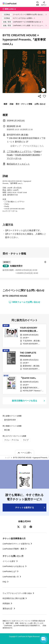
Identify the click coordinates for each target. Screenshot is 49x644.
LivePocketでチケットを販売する (16, 544)
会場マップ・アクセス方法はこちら (27, 146)
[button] (24, 268)
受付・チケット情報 (24, 104)
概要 (5, 104)
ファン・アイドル (11, 440)
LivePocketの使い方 (11, 577)
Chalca (37, 152)
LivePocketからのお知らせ (13, 566)
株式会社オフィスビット (18, 164)
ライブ (26, 440)
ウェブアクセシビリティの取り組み (17, 593)
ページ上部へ (26, 453)
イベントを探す (9, 561)
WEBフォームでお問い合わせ (24, 302)
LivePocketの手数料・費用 (13, 549)
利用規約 (6, 603)
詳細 (11, 104)
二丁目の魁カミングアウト (19, 152)
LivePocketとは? (9, 571)
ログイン (44, 5)
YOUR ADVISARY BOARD (27, 155)
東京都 (7, 430)
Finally (10, 155)
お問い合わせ (40, 104)
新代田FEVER (10, 420)
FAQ (4, 582)
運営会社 (8, 609)
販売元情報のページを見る (25, 401)
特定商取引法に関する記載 (14, 598)
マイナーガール (14, 158)
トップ (7, 458)
